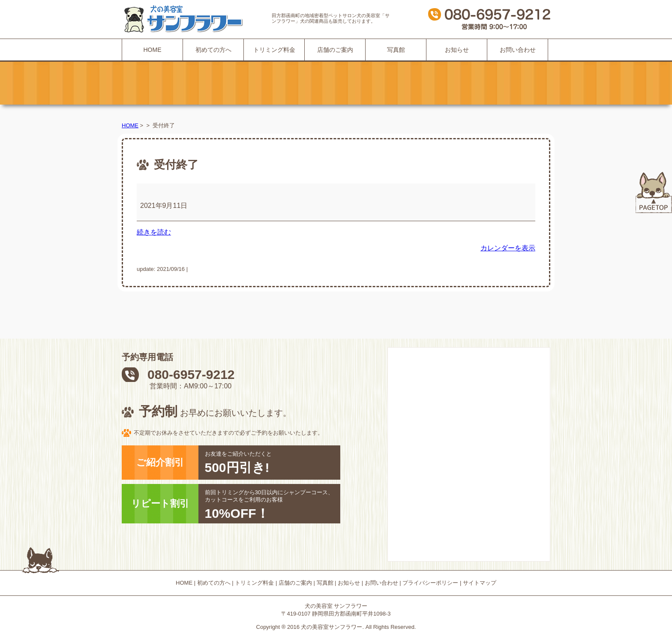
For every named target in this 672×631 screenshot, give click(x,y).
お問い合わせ (518, 50)
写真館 (396, 50)
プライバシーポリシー (430, 583)
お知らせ (457, 50)
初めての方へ (213, 50)
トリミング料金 (274, 50)
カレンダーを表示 (508, 248)
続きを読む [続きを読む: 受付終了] (154, 232)
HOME (153, 50)
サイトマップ (480, 583)
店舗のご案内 (335, 50)
